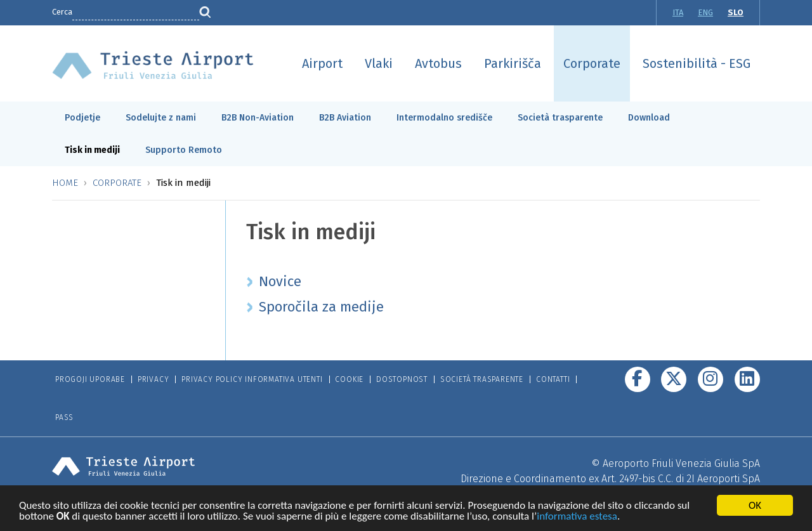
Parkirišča (513, 63)
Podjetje (82, 118)
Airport (322, 63)
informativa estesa (577, 518)
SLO (736, 12)
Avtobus (438, 63)
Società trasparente (560, 118)
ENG (705, 12)
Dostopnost (402, 379)
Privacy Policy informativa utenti (252, 379)
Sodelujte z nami (161, 118)
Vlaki (379, 63)
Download (649, 118)
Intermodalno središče (444, 118)
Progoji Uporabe (90, 379)
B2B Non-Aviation (258, 118)
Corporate (592, 63)
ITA (678, 12)
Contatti (553, 379)
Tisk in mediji (92, 150)
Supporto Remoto (184, 150)
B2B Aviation (345, 118)
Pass (64, 417)
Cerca (62, 12)
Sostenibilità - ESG (697, 63)
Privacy (154, 379)
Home (65, 183)
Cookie (349, 379)
